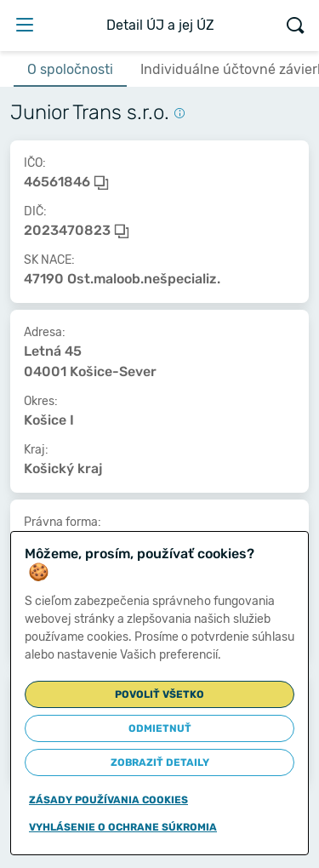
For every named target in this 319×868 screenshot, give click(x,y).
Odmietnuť (160, 728)
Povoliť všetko (159, 694)
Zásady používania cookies (108, 800)
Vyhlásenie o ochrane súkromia (123, 827)
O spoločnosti (70, 69)
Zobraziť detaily (160, 762)
